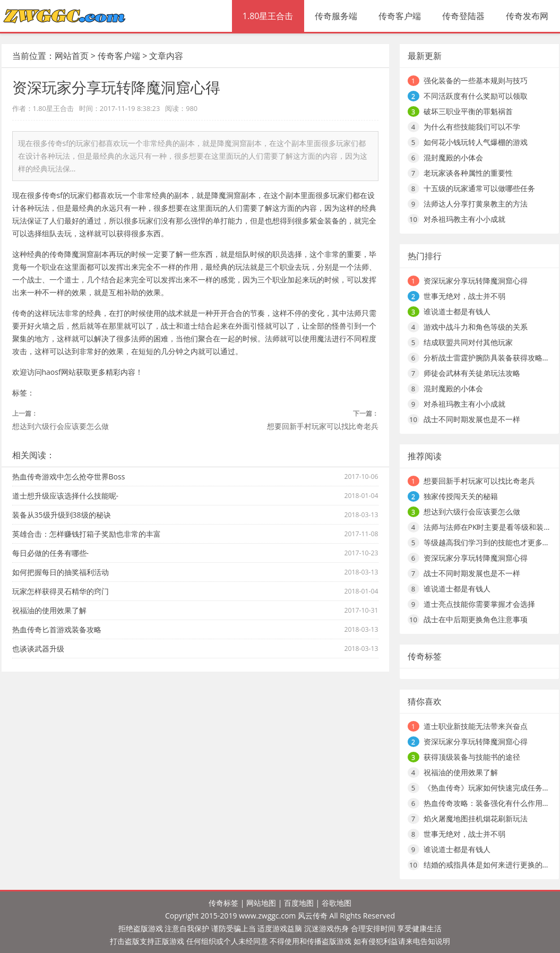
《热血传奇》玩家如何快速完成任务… (486, 788)
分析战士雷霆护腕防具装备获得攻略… (486, 358)
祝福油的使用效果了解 (49, 610)
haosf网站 (59, 372)
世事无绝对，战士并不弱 (464, 296)
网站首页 (72, 56)
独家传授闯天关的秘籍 (461, 496)
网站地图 (261, 903)
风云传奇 (313, 916)
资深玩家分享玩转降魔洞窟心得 (476, 281)
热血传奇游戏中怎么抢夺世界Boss (69, 477)
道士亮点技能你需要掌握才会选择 (479, 604)
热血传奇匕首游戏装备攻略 (57, 629)
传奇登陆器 (463, 16)
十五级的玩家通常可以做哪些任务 (479, 188)
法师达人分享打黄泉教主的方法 (476, 204)
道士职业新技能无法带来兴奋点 (476, 726)
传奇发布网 (527, 16)
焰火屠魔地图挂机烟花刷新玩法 (476, 818)
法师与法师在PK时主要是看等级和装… (487, 527)
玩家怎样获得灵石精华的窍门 (61, 591)
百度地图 (299, 903)
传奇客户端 (400, 16)
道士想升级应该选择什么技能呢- (66, 496)
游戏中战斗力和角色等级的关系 (476, 327)
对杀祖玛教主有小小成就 (464, 219)
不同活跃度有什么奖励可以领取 (476, 96)
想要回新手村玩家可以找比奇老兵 (323, 426)
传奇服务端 (336, 16)
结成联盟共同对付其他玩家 (468, 342)
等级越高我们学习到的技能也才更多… (486, 542)
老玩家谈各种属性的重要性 (468, 173)
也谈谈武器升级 (38, 649)
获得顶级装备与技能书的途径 (472, 757)
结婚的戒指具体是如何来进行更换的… (486, 865)
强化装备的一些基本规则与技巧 (476, 80)
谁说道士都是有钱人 (457, 311)
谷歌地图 (337, 903)
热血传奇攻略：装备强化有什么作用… (486, 803)
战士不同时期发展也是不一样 (472, 419)
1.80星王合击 (268, 16)
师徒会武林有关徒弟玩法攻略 (472, 373)
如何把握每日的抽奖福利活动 (61, 572)
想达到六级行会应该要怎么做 (61, 426)
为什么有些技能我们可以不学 (472, 127)
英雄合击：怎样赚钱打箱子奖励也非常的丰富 (87, 534)
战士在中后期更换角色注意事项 (476, 619)
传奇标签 (223, 903)
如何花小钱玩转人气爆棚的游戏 (476, 142)
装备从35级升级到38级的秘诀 (62, 515)
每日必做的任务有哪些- (51, 553)
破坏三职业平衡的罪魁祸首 (468, 111)
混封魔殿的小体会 (453, 157)
